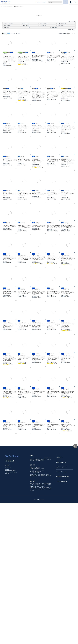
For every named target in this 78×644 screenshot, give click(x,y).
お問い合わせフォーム (62, 467)
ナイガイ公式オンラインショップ (7, 6)
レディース (22, 6)
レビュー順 (13, 34)
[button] (75, 34)
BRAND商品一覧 (17, 6)
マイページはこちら (61, 472)
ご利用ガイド (60, 458)
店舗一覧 (7, 474)
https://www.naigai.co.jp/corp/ (11, 472)
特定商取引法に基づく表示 (63, 477)
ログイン (71, 2)
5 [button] (73, 34)
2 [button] (69, 34)
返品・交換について (61, 462)
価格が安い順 (18, 34)
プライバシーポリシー (62, 482)
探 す (66, 2)
